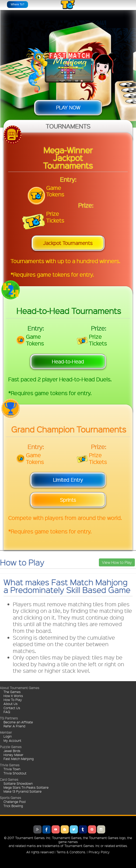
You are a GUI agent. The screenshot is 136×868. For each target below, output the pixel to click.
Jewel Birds (12, 751)
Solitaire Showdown (18, 783)
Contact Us (12, 708)
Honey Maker (13, 755)
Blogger (65, 829)
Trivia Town (12, 769)
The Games (12, 692)
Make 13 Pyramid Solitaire (23, 791)
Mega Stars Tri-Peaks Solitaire (26, 787)
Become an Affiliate (18, 722)
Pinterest (92, 829)
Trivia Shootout (15, 773)
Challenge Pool (15, 802)
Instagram (101, 829)
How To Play (13, 700)
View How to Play (117, 562)
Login (8, 736)
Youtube (56, 829)
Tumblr (83, 829)
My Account (12, 740)
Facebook (47, 829)
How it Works (13, 696)
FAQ (7, 712)
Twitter (74, 829)
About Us (10, 704)
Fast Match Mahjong (19, 759)
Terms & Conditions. (71, 852)
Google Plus (37, 829)
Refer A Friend (14, 726)
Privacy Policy (99, 852)
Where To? (17, 4)
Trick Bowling (13, 806)
